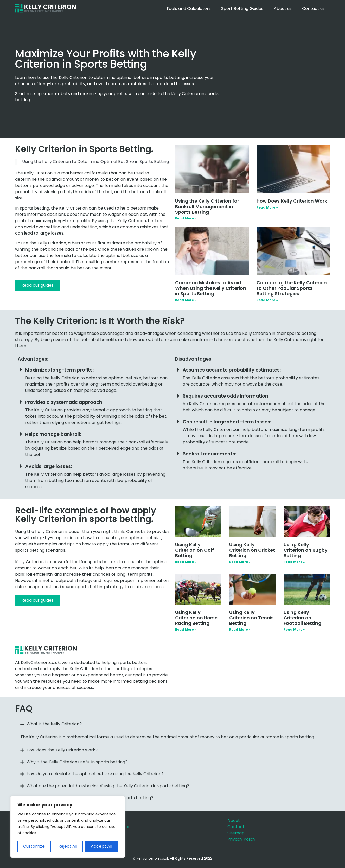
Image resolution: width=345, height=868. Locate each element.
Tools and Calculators (189, 8)
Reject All (68, 846)
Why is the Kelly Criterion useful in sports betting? (77, 762)
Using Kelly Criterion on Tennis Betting (251, 618)
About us (283, 8)
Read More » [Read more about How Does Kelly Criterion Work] (267, 207)
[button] (172, 724)
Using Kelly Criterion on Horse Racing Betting (196, 618)
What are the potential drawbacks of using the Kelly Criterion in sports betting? (108, 786)
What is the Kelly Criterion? (54, 724)
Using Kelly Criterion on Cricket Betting (252, 550)
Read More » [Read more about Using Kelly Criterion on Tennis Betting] (240, 629)
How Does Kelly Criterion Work (292, 201)
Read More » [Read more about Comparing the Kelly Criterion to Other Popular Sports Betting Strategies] (267, 300)
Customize (34, 846)
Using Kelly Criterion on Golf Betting (194, 550)
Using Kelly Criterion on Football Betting (302, 618)
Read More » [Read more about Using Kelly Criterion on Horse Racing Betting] (186, 629)
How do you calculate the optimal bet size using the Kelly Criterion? (95, 774)
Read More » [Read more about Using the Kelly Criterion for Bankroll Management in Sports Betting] (186, 218)
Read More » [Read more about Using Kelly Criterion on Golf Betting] (186, 562)
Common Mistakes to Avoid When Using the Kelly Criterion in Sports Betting (211, 288)
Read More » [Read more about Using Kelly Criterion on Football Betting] (294, 629)
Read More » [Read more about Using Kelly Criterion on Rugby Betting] (294, 562)
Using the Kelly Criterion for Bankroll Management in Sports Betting (207, 206)
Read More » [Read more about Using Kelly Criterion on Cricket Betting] (240, 562)
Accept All (101, 846)
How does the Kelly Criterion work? (62, 750)
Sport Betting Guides (242, 8)
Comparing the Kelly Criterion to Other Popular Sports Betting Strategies (292, 288)
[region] (68, 827)
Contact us (313, 8)
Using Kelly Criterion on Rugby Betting (306, 550)
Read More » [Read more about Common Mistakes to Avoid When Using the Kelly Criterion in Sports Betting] (186, 300)
